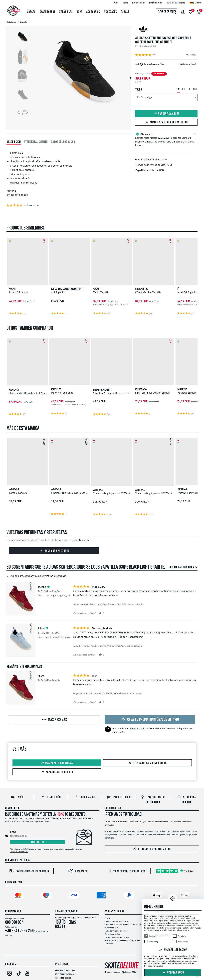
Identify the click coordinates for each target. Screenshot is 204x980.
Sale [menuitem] (125, 12)
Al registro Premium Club (152, 849)
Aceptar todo (173, 973)
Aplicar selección (173, 950)
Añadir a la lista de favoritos (166, 122)
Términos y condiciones (65, 971)
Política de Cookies (63, 978)
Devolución (51, 798)
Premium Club (137, 728)
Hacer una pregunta (54, 551)
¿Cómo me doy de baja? (19, 852)
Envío (17, 798)
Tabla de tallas (119, 798)
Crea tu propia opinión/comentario (150, 720)
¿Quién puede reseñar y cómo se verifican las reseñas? (36, 576)
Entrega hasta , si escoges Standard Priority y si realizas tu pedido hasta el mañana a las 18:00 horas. (166, 139)
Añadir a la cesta (166, 114)
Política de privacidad (64, 975)
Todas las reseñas (112, 934)
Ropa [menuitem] (79, 12)
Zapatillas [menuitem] (66, 12)
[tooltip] (195, 64)
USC (195, 89)
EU (184, 89)
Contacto (109, 944)
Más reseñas (54, 720)
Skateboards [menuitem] (48, 12)
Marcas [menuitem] (31, 12)
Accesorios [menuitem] (93, 12)
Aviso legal (62, 964)
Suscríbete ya (38, 842)
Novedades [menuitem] (110, 12)
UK (189, 89)
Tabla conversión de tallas (116, 931)
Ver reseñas (191, 55)
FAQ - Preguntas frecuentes (117, 937)
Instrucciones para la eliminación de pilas (123, 940)
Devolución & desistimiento (117, 921)
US (178, 89)
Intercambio (85, 798)
